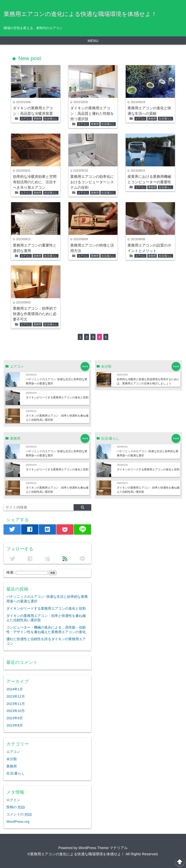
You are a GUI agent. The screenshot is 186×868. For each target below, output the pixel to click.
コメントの (19, 814)
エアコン (26, 119)
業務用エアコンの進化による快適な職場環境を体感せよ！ (80, 14)
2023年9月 (15, 718)
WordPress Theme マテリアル (103, 848)
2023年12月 (16, 696)
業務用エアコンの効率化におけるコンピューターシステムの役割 (92, 182)
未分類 (12, 759)
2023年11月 (16, 704)
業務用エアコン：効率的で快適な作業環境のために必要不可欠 (35, 314)
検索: (11, 572)
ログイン (13, 800)
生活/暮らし (51, 119)
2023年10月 (16, 711)
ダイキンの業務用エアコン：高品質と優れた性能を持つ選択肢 (92, 113)
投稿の (16, 807)
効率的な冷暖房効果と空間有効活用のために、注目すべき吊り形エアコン (35, 182)
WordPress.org (18, 822)
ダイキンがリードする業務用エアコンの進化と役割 (57, 397)
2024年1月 (15, 689)
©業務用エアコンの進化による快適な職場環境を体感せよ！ (76, 854)
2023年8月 (15, 725)
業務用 (37, 119)
